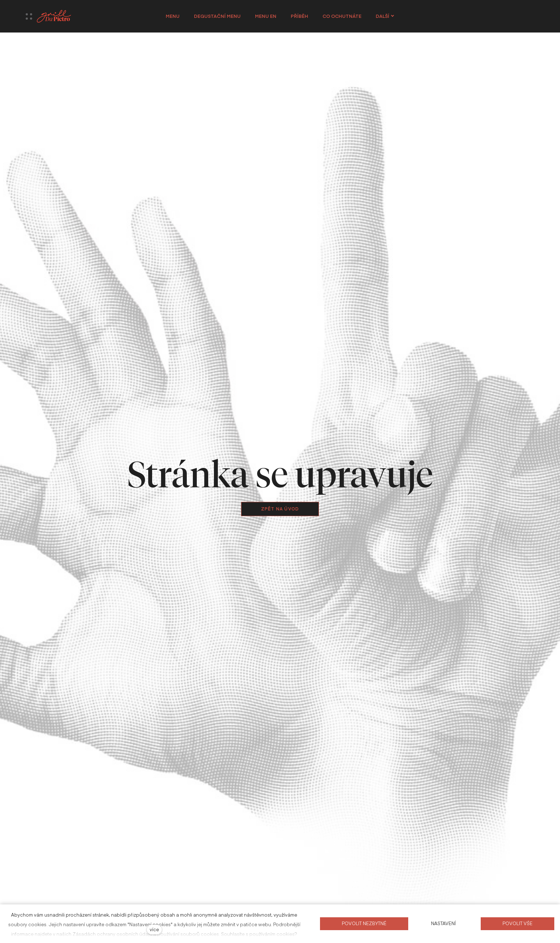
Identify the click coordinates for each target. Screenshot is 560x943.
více (154, 929)
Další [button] (385, 16)
